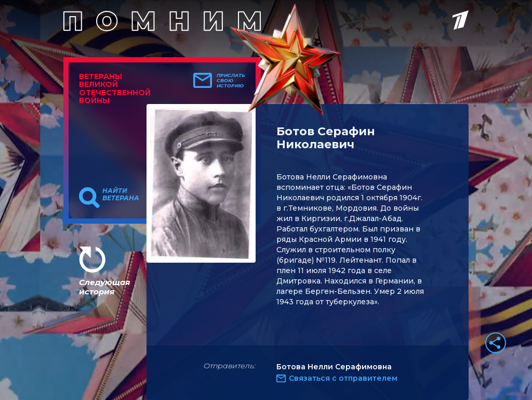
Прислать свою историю (231, 81)
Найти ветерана (121, 195)
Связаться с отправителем (343, 378)
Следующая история (104, 287)
